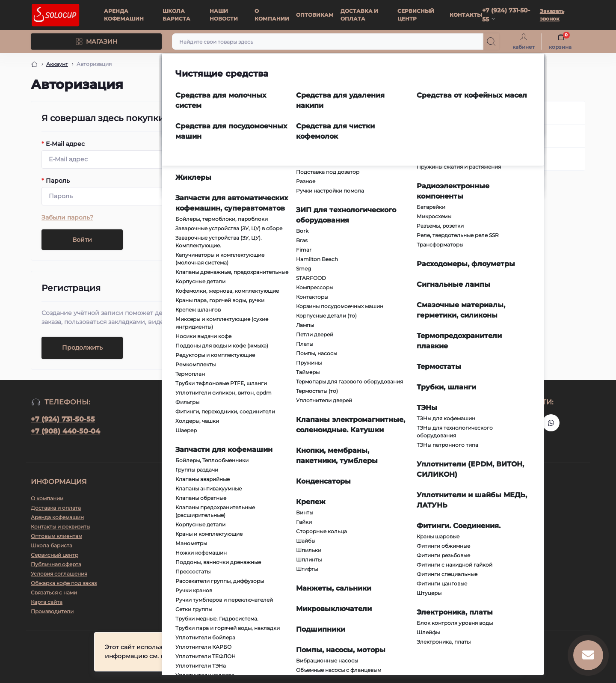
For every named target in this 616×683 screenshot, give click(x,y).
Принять (491, 653)
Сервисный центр (55, 555)
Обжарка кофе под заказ (64, 583)
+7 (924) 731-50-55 (63, 419)
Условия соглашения (298, 442)
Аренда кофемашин (57, 517)
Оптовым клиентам (56, 536)
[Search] (491, 42)
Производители (52, 611)
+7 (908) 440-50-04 (65, 431)
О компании (47, 498)
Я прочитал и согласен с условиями (313, 442)
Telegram (384, 498)
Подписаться (366, 424)
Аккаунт (57, 64)
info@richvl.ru (194, 524)
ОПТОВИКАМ (315, 15)
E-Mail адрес (63, 144)
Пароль (56, 181)
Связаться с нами (54, 592)
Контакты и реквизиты (61, 527)
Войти (82, 240)
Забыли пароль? (67, 217)
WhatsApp (386, 511)
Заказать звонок (552, 15)
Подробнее (325, 657)
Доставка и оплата (56, 508)
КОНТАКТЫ (466, 15)
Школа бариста (52, 545)
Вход (472, 113)
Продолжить (82, 347)
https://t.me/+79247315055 (510, 423)
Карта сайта (47, 602)
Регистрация (486, 136)
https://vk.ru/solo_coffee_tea (530, 423)
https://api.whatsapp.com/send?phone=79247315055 (551, 423)
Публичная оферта (56, 564)
